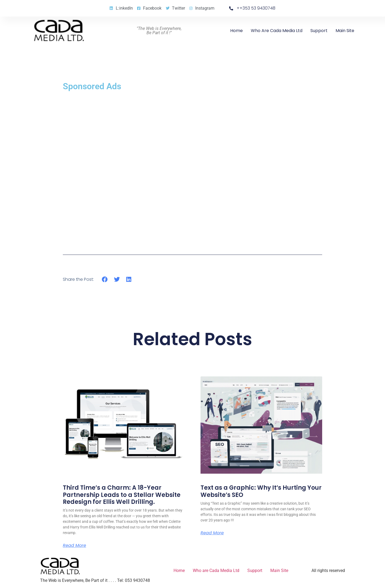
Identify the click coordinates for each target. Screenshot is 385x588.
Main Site (345, 31)
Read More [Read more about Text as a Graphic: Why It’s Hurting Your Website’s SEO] (212, 533)
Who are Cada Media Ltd (277, 31)
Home (236, 31)
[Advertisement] (192, 169)
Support (319, 31)
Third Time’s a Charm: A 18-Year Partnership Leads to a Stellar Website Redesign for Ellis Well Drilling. (122, 495)
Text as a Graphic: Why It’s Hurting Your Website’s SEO (261, 491)
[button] (105, 279)
